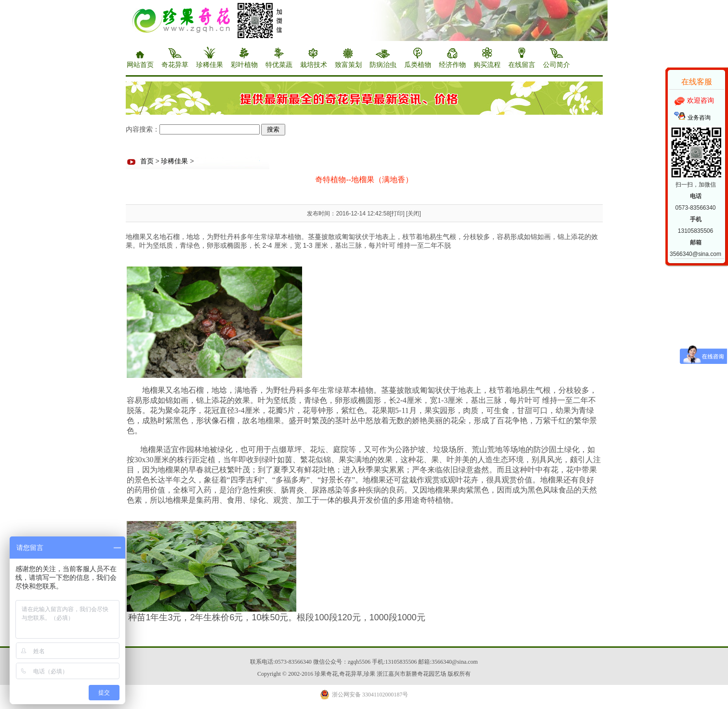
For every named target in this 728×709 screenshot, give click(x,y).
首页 (147, 161)
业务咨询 (699, 118)
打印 (397, 214)
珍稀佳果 (174, 161)
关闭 (413, 214)
